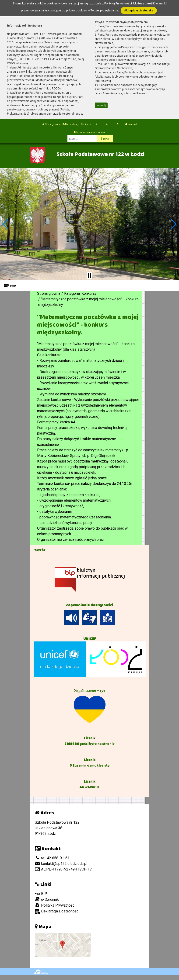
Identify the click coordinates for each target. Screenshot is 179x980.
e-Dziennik (47, 899)
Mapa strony (70, 124)
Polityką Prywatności (118, 3)
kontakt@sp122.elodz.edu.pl (61, 864)
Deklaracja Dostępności (57, 912)
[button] (5, 224)
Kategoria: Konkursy (80, 293)
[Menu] (89, 286)
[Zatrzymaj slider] (90, 276)
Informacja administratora (89, 132)
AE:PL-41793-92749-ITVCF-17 (63, 869)
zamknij (101, 105)
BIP (41, 894)
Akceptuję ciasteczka (139, 10)
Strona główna (51, 124)
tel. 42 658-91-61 (52, 858)
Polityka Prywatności (55, 905)
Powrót (39, 550)
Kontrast (131, 124)
